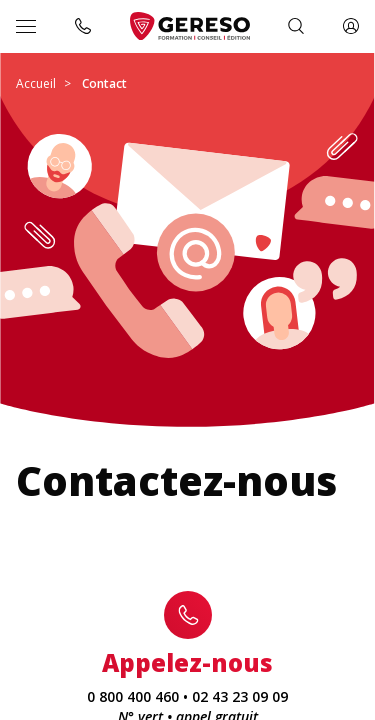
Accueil (36, 83)
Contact (104, 83)
